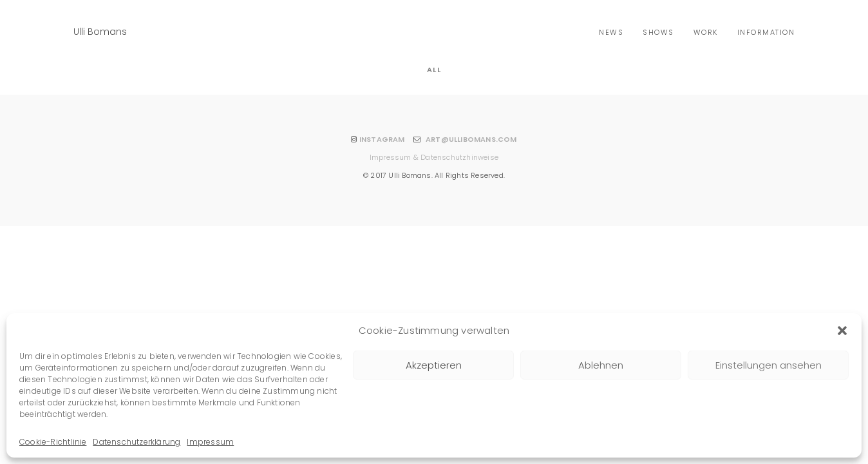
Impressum (210, 442)
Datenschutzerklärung (137, 442)
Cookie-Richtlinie (53, 442)
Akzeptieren (434, 365)
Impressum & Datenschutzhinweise (434, 157)
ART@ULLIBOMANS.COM (471, 139)
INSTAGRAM (382, 139)
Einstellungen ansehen (769, 365)
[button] (842, 331)
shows (658, 32)
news (611, 32)
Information (766, 32)
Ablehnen (601, 365)
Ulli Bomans (100, 32)
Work (706, 32)
